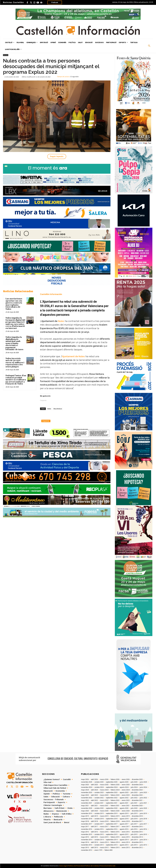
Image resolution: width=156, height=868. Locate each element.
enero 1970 (98, 850)
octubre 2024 (99, 787)
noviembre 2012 (87, 850)
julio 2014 (134, 840)
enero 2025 (126, 785)
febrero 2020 (115, 811)
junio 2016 (143, 829)
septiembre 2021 (112, 803)
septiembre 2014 (112, 840)
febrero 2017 (115, 827)
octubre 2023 (99, 793)
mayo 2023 (85, 795)
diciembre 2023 (137, 790)
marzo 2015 (104, 837)
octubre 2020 (99, 808)
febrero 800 (109, 850)
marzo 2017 (104, 827)
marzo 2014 (104, 842)
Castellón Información (51, 294)
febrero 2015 (115, 837)
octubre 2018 (99, 819)
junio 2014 (143, 840)
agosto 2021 (124, 803)
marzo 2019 (104, 816)
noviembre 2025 (87, 782)
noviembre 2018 (87, 819)
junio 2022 (143, 798)
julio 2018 (134, 819)
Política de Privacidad (76, 866)
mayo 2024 (85, 790)
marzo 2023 (104, 795)
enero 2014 (126, 842)
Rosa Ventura (58, 409)
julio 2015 (134, 834)
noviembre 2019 (87, 813)
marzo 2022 (104, 800)
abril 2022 (94, 800)
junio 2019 (143, 813)
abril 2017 (94, 827)
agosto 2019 (124, 813)
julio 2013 (134, 845)
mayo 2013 (85, 848)
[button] (149, 46)
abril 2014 (94, 842)
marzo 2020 (104, 811)
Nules (6, 55)
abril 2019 (94, 816)
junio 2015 (143, 834)
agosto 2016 (124, 829)
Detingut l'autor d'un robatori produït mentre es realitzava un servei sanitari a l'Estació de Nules (16, 380)
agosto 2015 (124, 834)
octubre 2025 (99, 782)
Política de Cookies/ (92, 866)
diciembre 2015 (137, 832)
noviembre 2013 (87, 845)
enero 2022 (126, 800)
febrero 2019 (115, 816)
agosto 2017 (124, 824)
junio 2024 (143, 787)
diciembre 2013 (137, 842)
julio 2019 (134, 813)
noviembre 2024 (87, 787)
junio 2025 (143, 782)
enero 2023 (126, 795)
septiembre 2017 (112, 824)
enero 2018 (126, 821)
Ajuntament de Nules (73, 356)
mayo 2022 (85, 800)
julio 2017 (134, 824)
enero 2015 (126, 837)
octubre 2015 (99, 834)
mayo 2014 (85, 842)
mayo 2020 (85, 811)
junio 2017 (143, 824)
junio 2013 (143, 845)
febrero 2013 (115, 848)
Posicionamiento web (108, 866)
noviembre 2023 (87, 793)
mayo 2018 (85, 821)
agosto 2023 (124, 793)
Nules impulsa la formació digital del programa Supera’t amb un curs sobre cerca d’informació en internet (15, 323)
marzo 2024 (104, 790)
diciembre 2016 (137, 827)
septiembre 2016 (112, 829)
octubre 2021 (99, 803)
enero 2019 (126, 816)
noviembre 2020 (87, 808)
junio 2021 (143, 803)
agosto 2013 (124, 845)
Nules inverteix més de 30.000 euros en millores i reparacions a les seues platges (15, 363)
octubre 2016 (99, 829)
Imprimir (46, 421)
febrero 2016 (115, 832)
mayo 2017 (85, 827)
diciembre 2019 (137, 811)
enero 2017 (126, 827)
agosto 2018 (124, 819)
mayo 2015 (85, 837)
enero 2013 (126, 848)
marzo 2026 (104, 779)
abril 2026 (94, 779)
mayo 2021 (85, 806)
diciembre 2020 (137, 806)
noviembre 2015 (87, 834)
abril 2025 (94, 785)
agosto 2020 (124, 808)
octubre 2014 (99, 840)
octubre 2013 (99, 845)
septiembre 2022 (112, 798)
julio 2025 (134, 782)
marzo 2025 (104, 785)
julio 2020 (134, 808)
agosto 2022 (124, 798)
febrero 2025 (115, 785)
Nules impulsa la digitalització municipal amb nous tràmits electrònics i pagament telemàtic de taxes (14, 343)
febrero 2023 (115, 795)
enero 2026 (126, 779)
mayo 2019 (85, 816)
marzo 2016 (104, 832)
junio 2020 (143, 808)
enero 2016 (126, 832)
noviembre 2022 (87, 798)
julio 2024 (134, 787)
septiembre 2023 (112, 793)
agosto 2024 (124, 787)
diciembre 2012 (137, 848)
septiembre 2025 (112, 782)
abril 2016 (94, 832)
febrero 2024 (115, 790)
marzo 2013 (104, 848)
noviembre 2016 (87, 829)
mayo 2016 (85, 832)
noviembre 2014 (87, 840)
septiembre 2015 (112, 834)
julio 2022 (134, 798)
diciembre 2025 (137, 779)
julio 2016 (134, 829)
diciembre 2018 (137, 816)
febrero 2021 (115, 806)
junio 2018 (143, 819)
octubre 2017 (99, 824)
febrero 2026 (115, 779)
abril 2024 (94, 790)
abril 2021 (94, 806)
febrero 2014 (115, 842)
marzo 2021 (104, 806)
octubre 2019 (99, 813)
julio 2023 (134, 793)
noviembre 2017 (87, 824)
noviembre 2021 (87, 803)
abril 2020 (94, 811)
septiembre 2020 (112, 808)
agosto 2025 (124, 782)
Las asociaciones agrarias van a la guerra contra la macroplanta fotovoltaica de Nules (14, 304)
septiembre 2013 (112, 845)
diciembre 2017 (137, 821)
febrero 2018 (115, 821)
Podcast (55, 2)
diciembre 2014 (137, 837)
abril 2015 (94, 837)
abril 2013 (94, 848)
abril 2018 (94, 821)
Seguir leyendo (57, 156)
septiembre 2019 (112, 813)
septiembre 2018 (112, 819)
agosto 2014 (124, 840)
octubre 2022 (99, 798)
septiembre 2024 (112, 787)
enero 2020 (126, 811)
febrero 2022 (115, 800)
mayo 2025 (85, 785)
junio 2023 (143, 793)
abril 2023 (94, 795)
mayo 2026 (85, 779)
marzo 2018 (104, 821)
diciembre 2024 (137, 785)
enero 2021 (126, 806)
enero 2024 (126, 790)
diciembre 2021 (137, 800)
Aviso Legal (63, 866)
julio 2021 (134, 803)
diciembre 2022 (137, 795)
